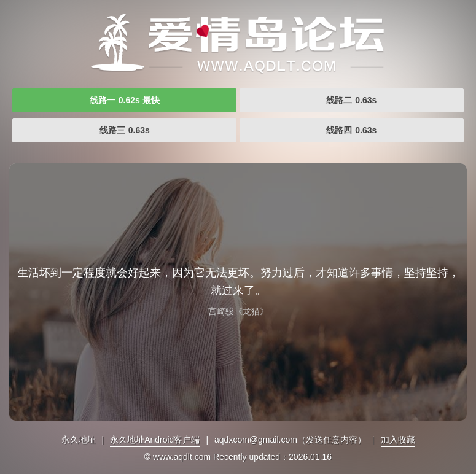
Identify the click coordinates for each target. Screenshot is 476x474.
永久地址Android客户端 (155, 440)
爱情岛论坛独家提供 (238, 43)
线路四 (351, 130)
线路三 (125, 130)
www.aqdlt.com (182, 457)
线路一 (125, 100)
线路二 (351, 100)
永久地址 (79, 440)
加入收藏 (398, 440)
